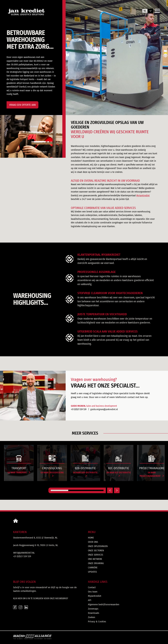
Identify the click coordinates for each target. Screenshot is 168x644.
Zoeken (92, 617)
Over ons (93, 542)
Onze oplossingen (98, 546)
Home (91, 538)
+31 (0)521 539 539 (79, 409)
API (90, 600)
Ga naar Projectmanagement (152, 474)
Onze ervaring (96, 563)
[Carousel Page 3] (95, 490)
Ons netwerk (95, 559)
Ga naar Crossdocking (52, 474)
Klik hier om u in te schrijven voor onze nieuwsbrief (41, 598)
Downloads (94, 613)
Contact (92, 587)
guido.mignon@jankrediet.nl (104, 409)
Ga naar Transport (19, 473)
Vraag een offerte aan (22, 105)
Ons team (93, 592)
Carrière (93, 568)
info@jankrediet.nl (24, 553)
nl (145, 11)
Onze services (95, 555)
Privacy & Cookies (97, 622)
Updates (92, 572)
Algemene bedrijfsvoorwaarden (104, 604)
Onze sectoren (96, 550)
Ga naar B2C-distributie (119, 474)
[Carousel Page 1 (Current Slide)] (59, 490)
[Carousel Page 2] (77, 490)
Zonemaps (93, 609)
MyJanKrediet (143, 195)
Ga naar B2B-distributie (85, 474)
